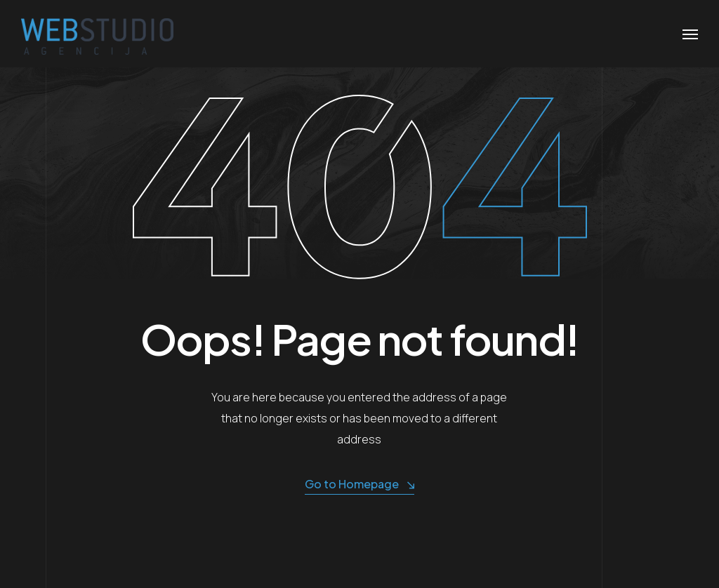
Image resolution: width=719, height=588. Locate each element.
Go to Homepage (359, 485)
